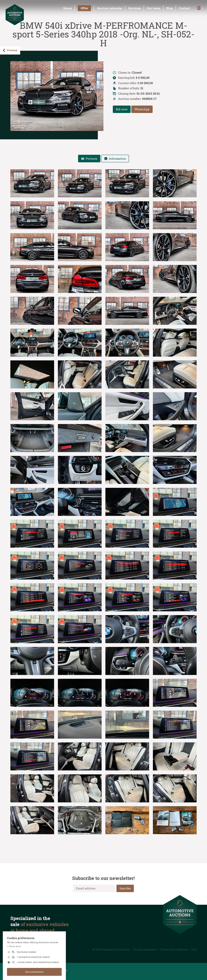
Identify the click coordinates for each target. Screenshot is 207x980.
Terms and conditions (174, 950)
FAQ (194, 950)
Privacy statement (145, 950)
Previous (10, 50)
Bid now (122, 109)
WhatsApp (142, 109)
